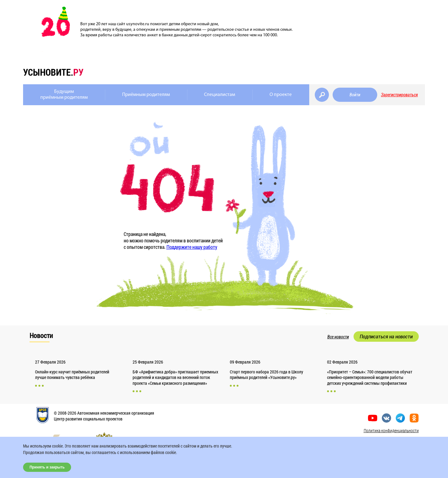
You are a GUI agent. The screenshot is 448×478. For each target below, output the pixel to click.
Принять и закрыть (47, 467)
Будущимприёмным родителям (64, 95)
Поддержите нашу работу (192, 247)
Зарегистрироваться (399, 95)
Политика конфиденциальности (391, 430)
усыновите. (53, 72)
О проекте (281, 95)
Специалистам (220, 95)
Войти (355, 95)
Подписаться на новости (386, 337)
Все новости (338, 337)
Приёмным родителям (146, 95)
